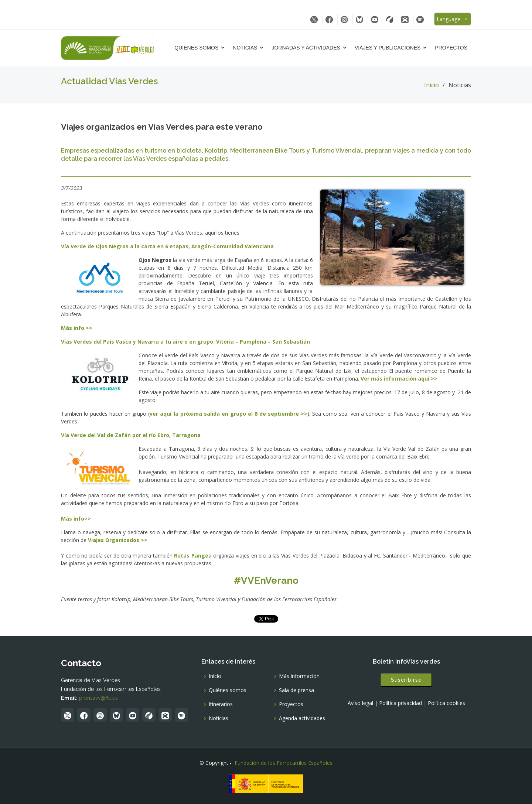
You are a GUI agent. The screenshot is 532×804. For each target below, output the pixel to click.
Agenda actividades (302, 718)
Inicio (432, 85)
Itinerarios (221, 704)
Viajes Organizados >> (118, 540)
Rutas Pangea (193, 556)
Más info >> (77, 328)
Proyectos (451, 48)
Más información (299, 676)
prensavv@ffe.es (98, 698)
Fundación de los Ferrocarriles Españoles (284, 763)
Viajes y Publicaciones (388, 48)
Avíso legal (360, 703)
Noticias (245, 48)
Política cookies (446, 703)
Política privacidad (400, 703)
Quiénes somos (196, 48)
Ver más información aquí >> (399, 379)
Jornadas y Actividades (306, 48)
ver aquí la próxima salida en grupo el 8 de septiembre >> (229, 414)
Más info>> (76, 519)
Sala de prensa (296, 690)
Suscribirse (406, 680)
